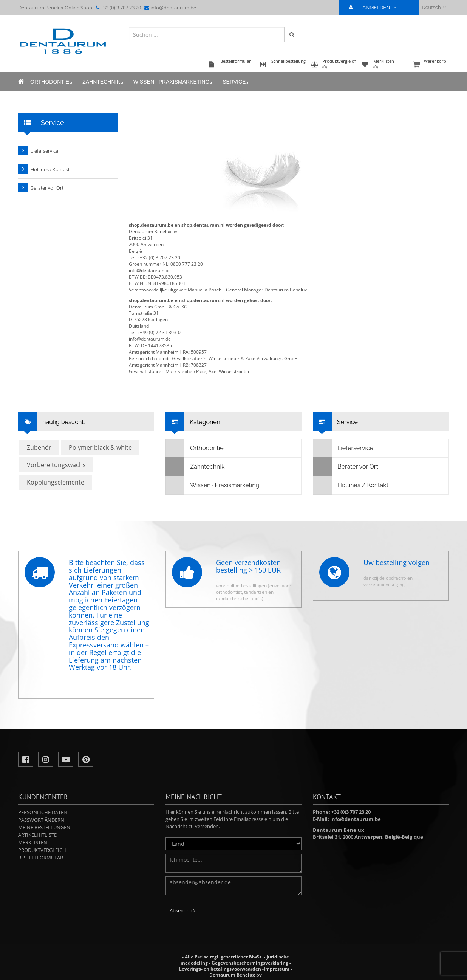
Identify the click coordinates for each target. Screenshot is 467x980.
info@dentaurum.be (173, 8)
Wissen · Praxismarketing (173, 82)
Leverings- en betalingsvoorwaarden (220, 969)
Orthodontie (52, 82)
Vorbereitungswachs (56, 465)
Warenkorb (430, 65)
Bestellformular (41, 858)
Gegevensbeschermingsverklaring (250, 963)
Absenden (182, 910)
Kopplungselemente (56, 482)
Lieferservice (44, 151)
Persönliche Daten (43, 812)
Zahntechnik (103, 82)
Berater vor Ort (47, 188)
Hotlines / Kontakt (50, 169)
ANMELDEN (376, 7)
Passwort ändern (41, 820)
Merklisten (33, 842)
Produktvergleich (42, 850)
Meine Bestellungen (44, 827)
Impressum (277, 969)
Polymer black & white (100, 447)
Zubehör (39, 447)
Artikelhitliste (37, 835)
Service (236, 82)
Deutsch (434, 7)
